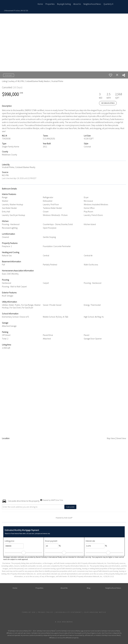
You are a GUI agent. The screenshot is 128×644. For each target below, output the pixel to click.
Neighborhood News (92, 4)
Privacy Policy (46, 612)
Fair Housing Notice (95, 612)
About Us (77, 4)
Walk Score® (68, 518)
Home (40, 4)
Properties (50, 4)
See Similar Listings (108, 103)
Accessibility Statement (69, 612)
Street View (121, 438)
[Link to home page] (16, 4)
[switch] (111, 75)
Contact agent (9, 75)
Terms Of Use (29, 612)
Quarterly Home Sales (113, 4)
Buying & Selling (64, 4)
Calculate (70, 507)
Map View (111, 438)
